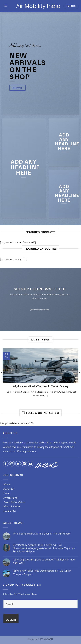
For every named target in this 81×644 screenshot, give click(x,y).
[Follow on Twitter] (18, 464)
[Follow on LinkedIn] (24, 464)
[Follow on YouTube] (30, 464)
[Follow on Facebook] (6, 464)
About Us (8, 489)
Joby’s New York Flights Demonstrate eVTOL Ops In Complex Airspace (42, 573)
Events (7, 494)
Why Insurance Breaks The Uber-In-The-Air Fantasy (42, 534)
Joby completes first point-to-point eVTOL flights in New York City (44, 562)
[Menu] (6, 6)
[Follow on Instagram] (12, 464)
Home (7, 485)
